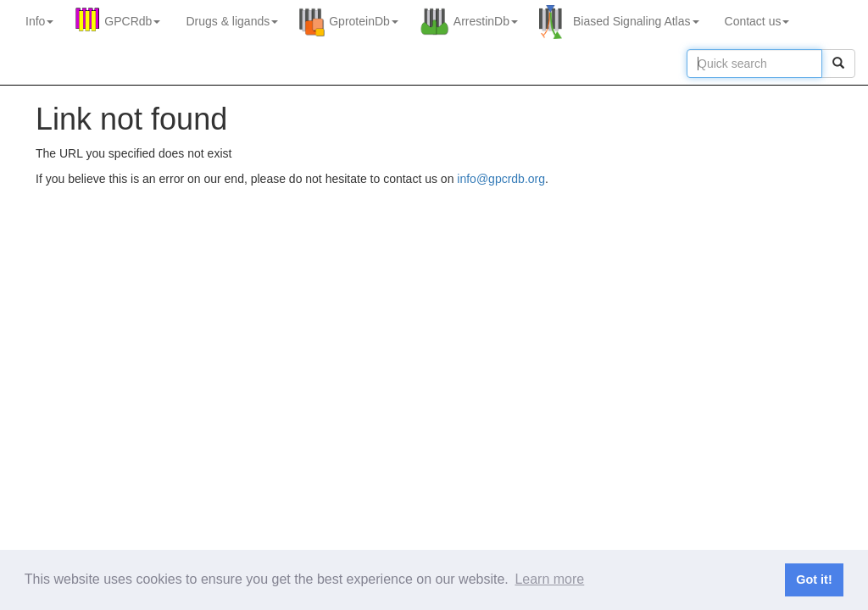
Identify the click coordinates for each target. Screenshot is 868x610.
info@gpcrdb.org (501, 179)
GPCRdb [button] (132, 21)
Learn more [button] (549, 579)
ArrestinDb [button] (486, 21)
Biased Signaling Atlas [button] (636, 21)
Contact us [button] (757, 21)
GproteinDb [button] (364, 21)
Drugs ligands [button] (232, 21)
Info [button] (39, 21)
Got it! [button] (814, 579)
